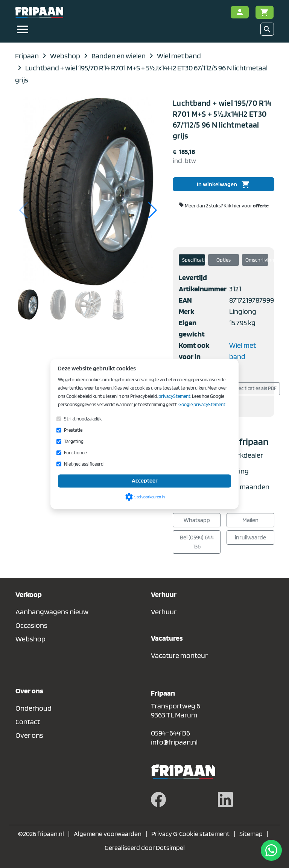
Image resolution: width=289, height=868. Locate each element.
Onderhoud (33, 708)
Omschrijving (257, 260)
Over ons (29, 735)
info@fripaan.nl (174, 742)
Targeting (74, 441)
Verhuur (164, 612)
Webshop (30, 639)
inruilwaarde (250, 537)
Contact (28, 722)
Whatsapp (197, 520)
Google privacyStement (202, 404)
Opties (224, 260)
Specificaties (194, 260)
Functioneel (76, 453)
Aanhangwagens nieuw (52, 612)
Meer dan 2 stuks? (224, 205)
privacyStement (174, 396)
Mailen (250, 520)
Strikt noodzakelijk (83, 419)
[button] (153, 210)
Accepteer (145, 481)
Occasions (31, 625)
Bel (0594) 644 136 (197, 542)
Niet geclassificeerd (84, 464)
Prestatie (73, 430)
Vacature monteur (179, 655)
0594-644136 (170, 733)
